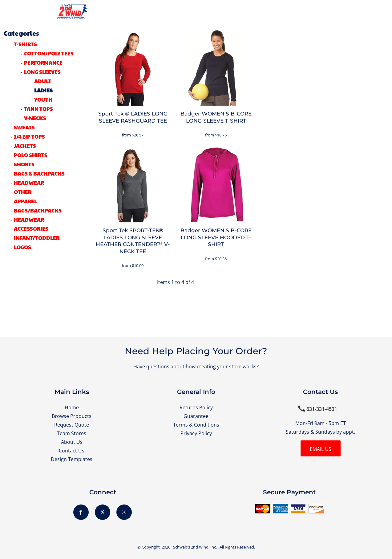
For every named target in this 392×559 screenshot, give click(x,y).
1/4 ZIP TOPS (29, 136)
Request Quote (72, 425)
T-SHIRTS (25, 44)
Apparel (25, 201)
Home (72, 407)
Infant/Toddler (37, 238)
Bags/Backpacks (38, 210)
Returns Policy (196, 407)
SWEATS (24, 127)
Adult (43, 81)
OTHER (23, 192)
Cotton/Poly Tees (49, 53)
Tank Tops (38, 109)
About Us (72, 442)
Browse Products (72, 416)
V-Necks (35, 118)
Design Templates (72, 459)
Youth (43, 99)
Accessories (31, 229)
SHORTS (24, 164)
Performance (43, 63)
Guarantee (196, 416)
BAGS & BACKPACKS (39, 173)
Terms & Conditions (196, 425)
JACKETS (25, 146)
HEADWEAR (29, 183)
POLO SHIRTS (31, 155)
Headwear (29, 220)
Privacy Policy (196, 433)
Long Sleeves (42, 72)
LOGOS (22, 247)
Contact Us (72, 451)
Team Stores (72, 433)
